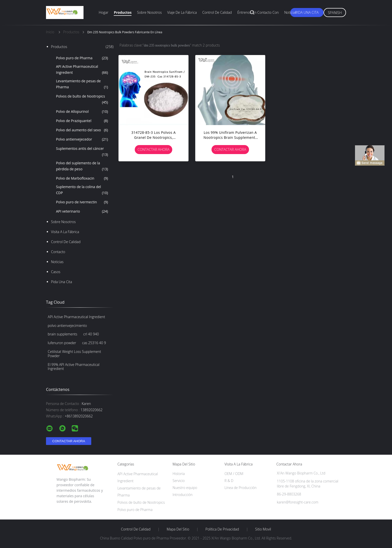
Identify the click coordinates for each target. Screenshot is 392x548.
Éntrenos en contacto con (258, 12)
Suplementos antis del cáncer (82, 152)
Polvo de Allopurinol (82, 112)
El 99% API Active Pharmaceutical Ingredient (74, 367)
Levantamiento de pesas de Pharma (82, 84)
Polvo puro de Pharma (82, 58)
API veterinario (82, 211)
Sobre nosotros (149, 12)
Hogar (103, 12)
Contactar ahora (153, 149)
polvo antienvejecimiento (67, 326)
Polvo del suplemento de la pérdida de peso (82, 166)
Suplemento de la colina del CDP (82, 190)
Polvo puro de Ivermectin (82, 202)
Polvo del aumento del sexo (82, 130)
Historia (179, 474)
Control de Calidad (66, 242)
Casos (56, 272)
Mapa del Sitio (178, 529)
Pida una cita (307, 12)
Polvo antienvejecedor (82, 139)
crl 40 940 (91, 334)
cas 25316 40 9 (94, 343)
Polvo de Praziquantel (82, 121)
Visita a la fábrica (65, 232)
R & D (229, 481)
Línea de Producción (240, 488)
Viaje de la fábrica (182, 12)
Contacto (58, 252)
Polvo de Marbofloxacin (82, 178)
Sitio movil (263, 529)
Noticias (290, 12)
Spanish (335, 13)
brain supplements (62, 334)
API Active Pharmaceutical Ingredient (82, 70)
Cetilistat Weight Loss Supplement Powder (74, 354)
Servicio (178, 481)
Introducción (182, 495)
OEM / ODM (234, 474)
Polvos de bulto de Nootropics (82, 100)
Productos (123, 12)
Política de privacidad (222, 529)
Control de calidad (217, 12)
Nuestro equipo (185, 488)
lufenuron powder (62, 343)
